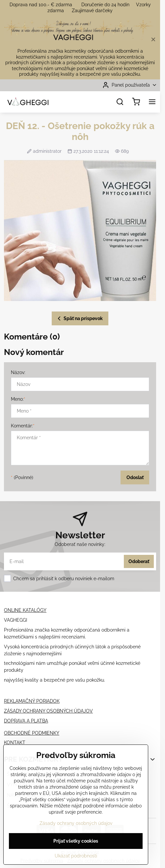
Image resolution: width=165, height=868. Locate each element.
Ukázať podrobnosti (76, 857)
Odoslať (135, 477)
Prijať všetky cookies (76, 842)
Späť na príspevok (79, 319)
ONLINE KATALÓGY (25, 610)
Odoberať (139, 561)
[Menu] (152, 102)
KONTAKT (15, 743)
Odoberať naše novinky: (80, 544)
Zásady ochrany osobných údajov (76, 825)
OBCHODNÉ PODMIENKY (32, 733)
